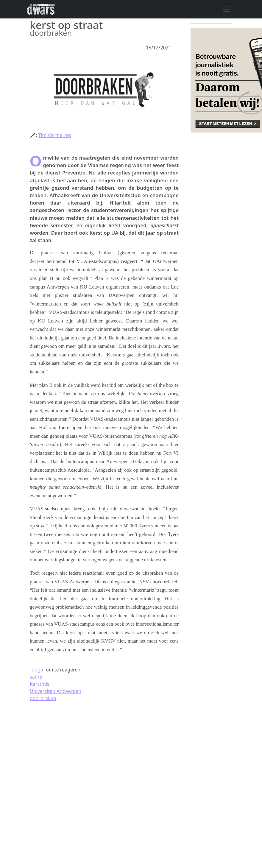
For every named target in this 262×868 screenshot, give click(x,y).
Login (38, 670)
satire (36, 677)
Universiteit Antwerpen (56, 691)
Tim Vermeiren (54, 135)
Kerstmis (40, 684)
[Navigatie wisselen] (226, 9)
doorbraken (43, 698)
